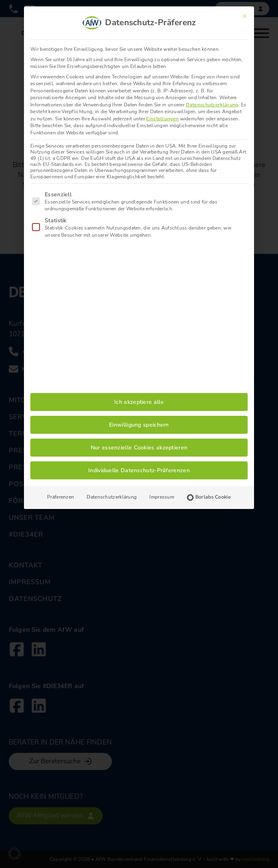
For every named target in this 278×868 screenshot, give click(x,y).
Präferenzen (61, 497)
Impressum (162, 497)
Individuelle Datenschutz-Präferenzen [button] (139, 470)
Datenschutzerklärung (212, 105)
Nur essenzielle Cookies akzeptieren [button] (139, 448)
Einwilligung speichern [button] (139, 425)
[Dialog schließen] (244, 16)
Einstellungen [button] (162, 119)
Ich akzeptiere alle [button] (139, 402)
